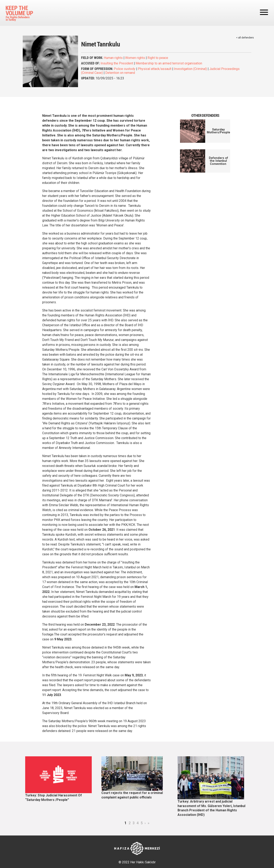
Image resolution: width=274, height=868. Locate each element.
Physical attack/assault (155, 69)
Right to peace (158, 58)
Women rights (135, 58)
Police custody (125, 69)
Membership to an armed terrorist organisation (169, 63)
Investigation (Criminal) (190, 69)
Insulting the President (117, 63)
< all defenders (245, 38)
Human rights (113, 58)
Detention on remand (120, 73)
